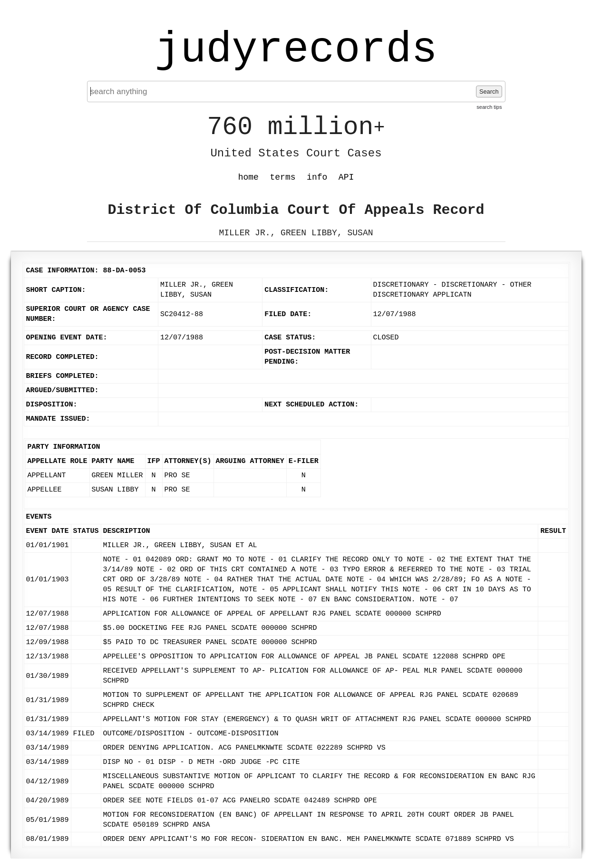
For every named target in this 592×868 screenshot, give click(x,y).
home (248, 177)
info (317, 177)
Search (489, 92)
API (346, 177)
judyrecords (296, 50)
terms (283, 177)
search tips (489, 107)
